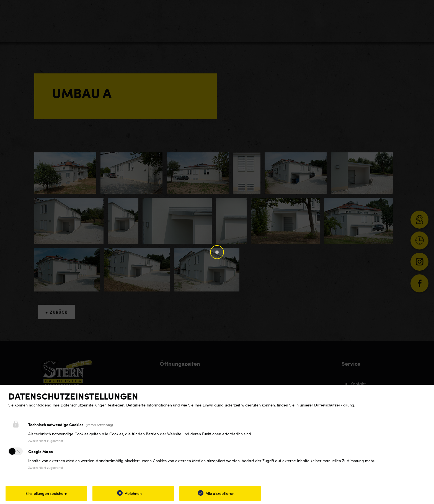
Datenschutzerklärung (334, 405)
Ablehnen (133, 493)
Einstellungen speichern (46, 493)
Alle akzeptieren (220, 493)
